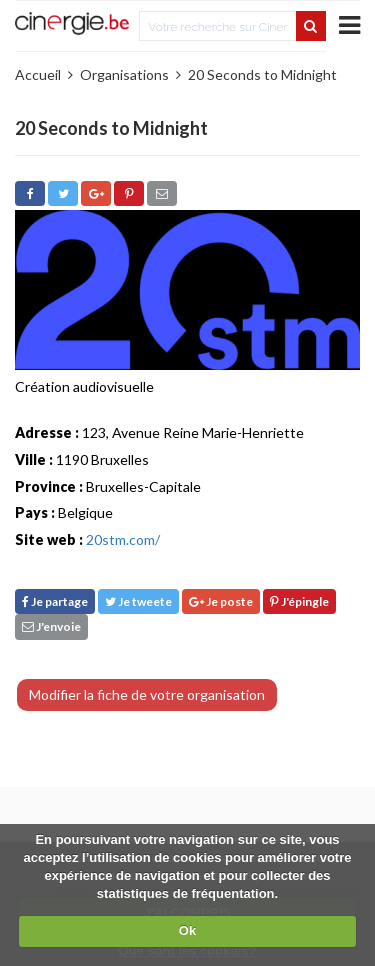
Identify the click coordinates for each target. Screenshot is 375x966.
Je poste (221, 601)
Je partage (55, 601)
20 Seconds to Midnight (262, 74)
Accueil (38, 74)
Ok (187, 930)
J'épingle (299, 601)
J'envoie (51, 626)
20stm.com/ (123, 539)
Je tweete (138, 601)
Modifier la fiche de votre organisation (147, 694)
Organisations (124, 74)
